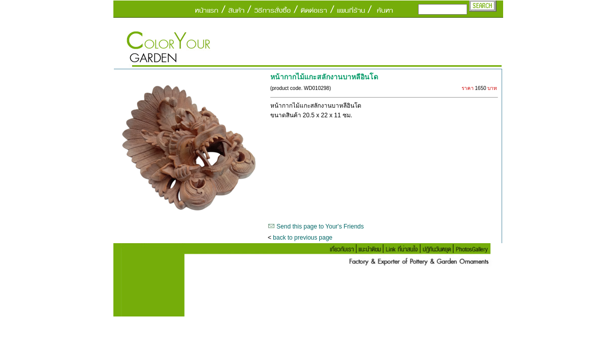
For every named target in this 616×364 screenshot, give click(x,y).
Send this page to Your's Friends (320, 226)
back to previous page (302, 238)
